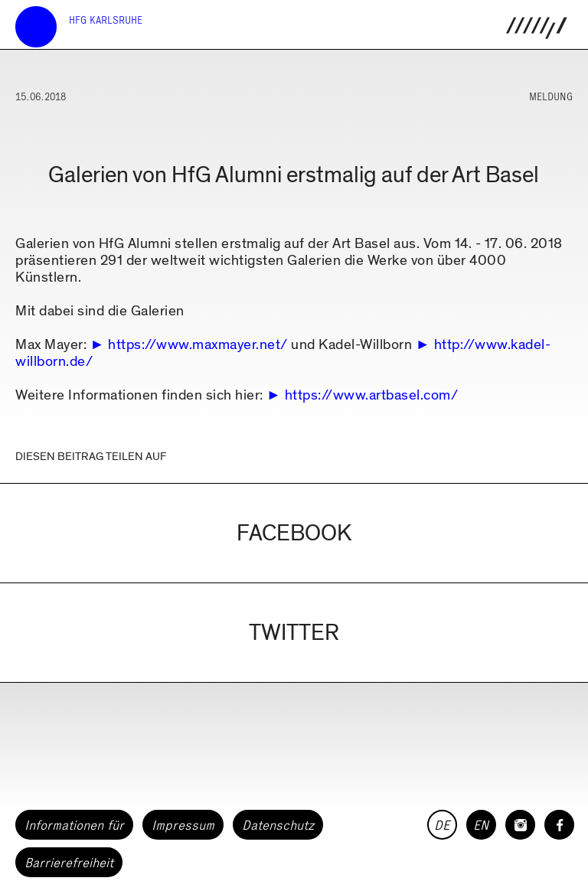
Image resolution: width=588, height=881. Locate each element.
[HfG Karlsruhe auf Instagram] (520, 825)
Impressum (183, 825)
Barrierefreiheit (69, 863)
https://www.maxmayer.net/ (198, 345)
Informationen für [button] (74, 825)
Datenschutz (278, 825)
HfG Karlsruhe (106, 20)
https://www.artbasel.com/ (372, 395)
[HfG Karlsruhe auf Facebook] (559, 825)
